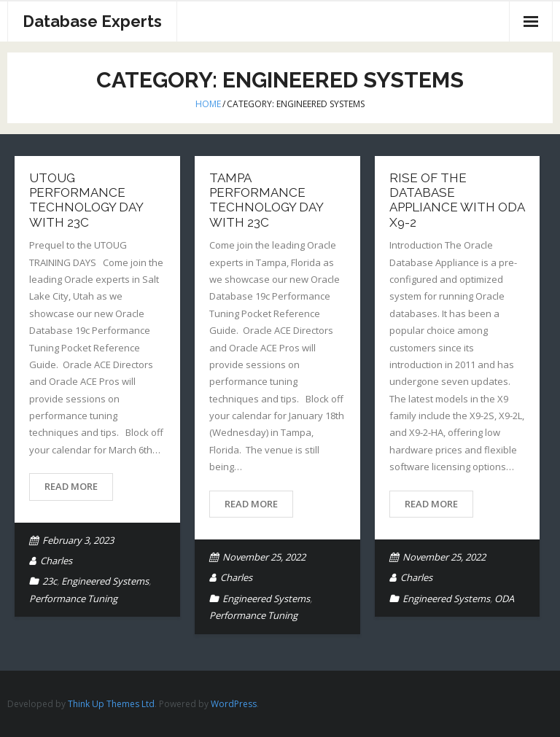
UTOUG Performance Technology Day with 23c (86, 200)
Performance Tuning (73, 598)
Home (208, 104)
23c (50, 581)
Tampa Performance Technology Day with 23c (266, 200)
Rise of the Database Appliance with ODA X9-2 (457, 200)
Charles (56, 561)
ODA (504, 598)
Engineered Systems (105, 581)
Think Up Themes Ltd (111, 704)
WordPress (234, 704)
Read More (71, 486)
